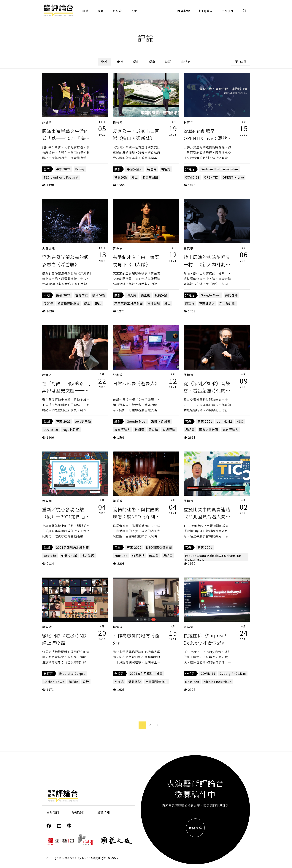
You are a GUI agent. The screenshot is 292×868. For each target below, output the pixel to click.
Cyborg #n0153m (233, 673)
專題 (101, 11)
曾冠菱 (189, 248)
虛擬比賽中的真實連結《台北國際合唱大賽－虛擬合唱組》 (207, 516)
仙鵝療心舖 (69, 556)
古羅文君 (49, 248)
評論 (85, 11)
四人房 (132, 295)
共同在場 (231, 295)
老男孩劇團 (150, 177)
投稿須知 (104, 812)
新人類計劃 (227, 303)
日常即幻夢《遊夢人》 (136, 383)
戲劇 (152, 62)
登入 (210, 11)
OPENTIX (211, 177)
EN (231, 11)
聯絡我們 (78, 812)
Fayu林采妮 (71, 430)
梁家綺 (118, 375)
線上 (135, 177)
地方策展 (88, 556)
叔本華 (154, 556)
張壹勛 (146, 295)
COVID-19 (192, 177)
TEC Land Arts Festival (61, 177)
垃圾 (86, 682)
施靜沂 (47, 122)
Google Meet (211, 295)
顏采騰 (118, 501)
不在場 (119, 682)
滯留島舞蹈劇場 (69, 303)
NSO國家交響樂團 (159, 547)
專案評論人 (135, 169)
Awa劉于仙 (83, 421)
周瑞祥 (190, 303)
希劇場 (139, 430)
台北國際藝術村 (157, 682)
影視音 (117, 11)
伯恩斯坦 (138, 556)
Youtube (50, 556)
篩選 (241, 62)
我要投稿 (184, 11)
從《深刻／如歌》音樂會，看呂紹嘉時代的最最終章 (207, 390)
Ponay (80, 169)
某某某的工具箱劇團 (129, 303)
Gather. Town (54, 682)
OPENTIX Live (233, 177)
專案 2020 (134, 547)
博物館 (73, 682)
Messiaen (192, 682)
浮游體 (48, 303)
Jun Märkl (224, 421)
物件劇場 (154, 303)
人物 (134, 11)
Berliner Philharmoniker (220, 169)
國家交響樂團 (209, 430)
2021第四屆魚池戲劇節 (72, 547)
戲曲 (136, 62)
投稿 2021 (63, 295)
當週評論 (121, 177)
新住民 (152, 169)
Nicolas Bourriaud (218, 682)
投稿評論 (99, 295)
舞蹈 (168, 62)
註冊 (202, 11)
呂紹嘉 (190, 430)
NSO (240, 421)
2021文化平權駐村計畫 (146, 673)
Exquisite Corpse (72, 673)
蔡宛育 (118, 248)
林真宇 (189, 122)
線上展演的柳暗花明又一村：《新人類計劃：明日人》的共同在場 (207, 264)
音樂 (120, 62)
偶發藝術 (135, 682)
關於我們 (53, 812)
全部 (104, 62)
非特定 (186, 62)
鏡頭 (98, 303)
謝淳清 (47, 627)
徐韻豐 (189, 375)
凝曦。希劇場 (161, 421)
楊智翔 (118, 122)
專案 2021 (63, 169)
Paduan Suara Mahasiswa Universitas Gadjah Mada (213, 558)
